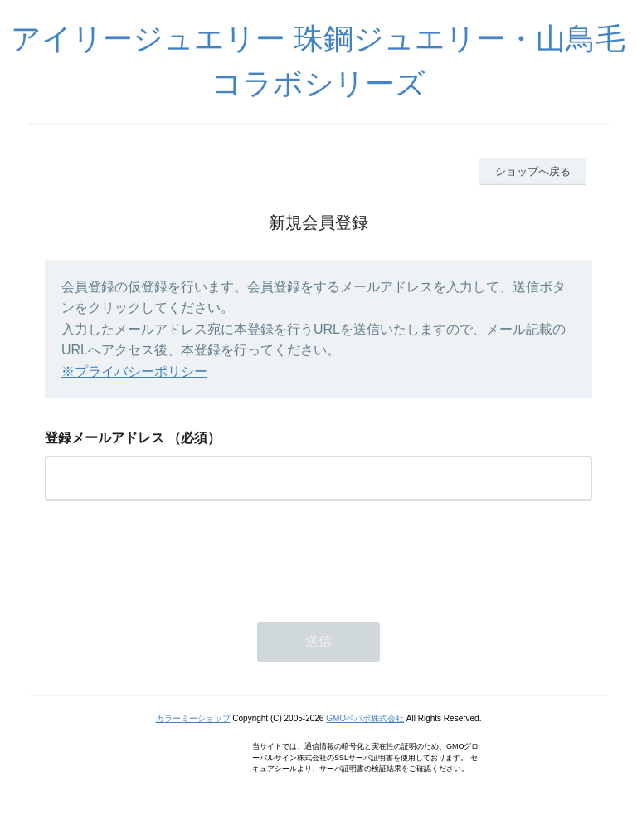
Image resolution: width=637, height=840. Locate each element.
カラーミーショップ (193, 718)
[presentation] (171, 556)
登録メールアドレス (105, 438)
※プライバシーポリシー (134, 371)
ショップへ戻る (533, 171)
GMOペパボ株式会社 (365, 718)
